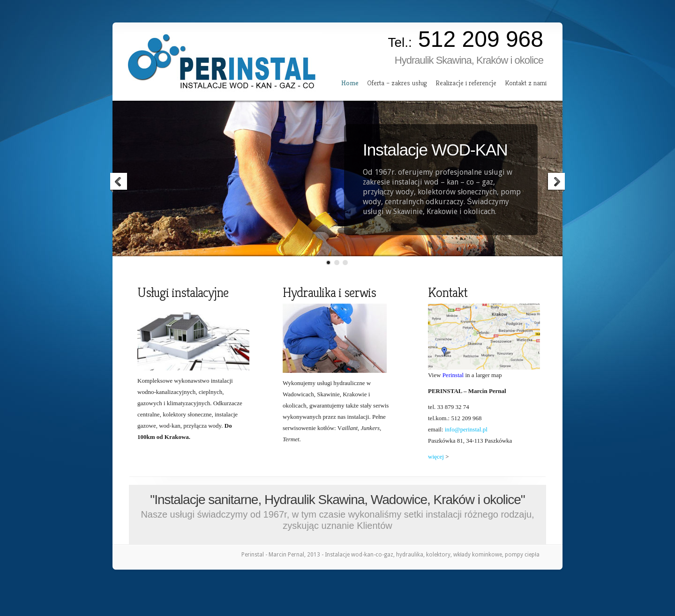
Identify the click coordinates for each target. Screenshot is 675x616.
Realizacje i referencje (466, 83)
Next (556, 183)
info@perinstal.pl (466, 429)
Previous (119, 183)
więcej (436, 456)
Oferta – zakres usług (397, 83)
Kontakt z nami (526, 83)
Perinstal (453, 375)
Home (350, 83)
